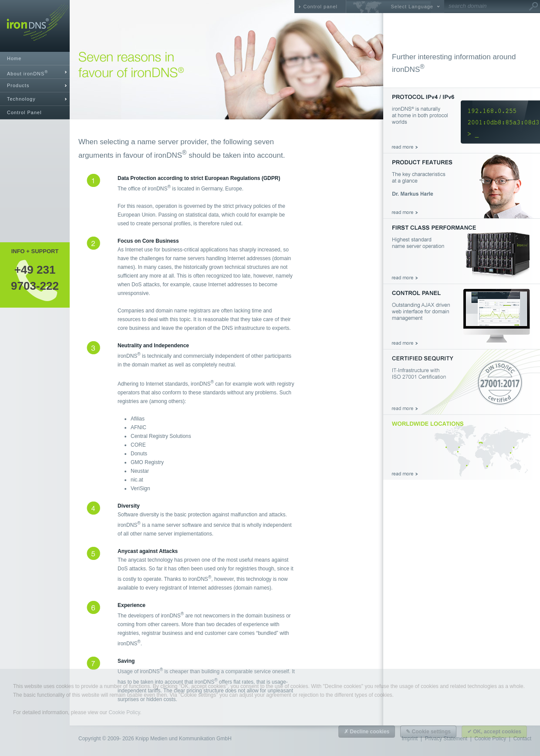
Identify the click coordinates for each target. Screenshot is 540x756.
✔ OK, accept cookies (494, 732)
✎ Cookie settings (428, 732)
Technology (21, 99)
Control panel (321, 7)
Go (533, 7)
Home (14, 58)
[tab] (35, 72)
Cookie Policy (124, 712)
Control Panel (24, 112)
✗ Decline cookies (367, 732)
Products (18, 85)
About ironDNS (27, 73)
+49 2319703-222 (35, 278)
